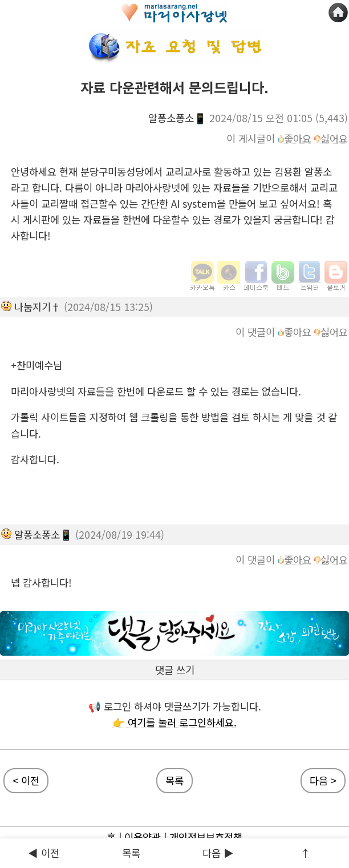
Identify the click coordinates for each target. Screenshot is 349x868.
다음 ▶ (218, 853)
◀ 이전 (44, 853)
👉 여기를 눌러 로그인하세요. (174, 722)
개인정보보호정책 (206, 837)
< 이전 (26, 780)
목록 (131, 853)
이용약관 (143, 837)
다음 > (323, 780)
